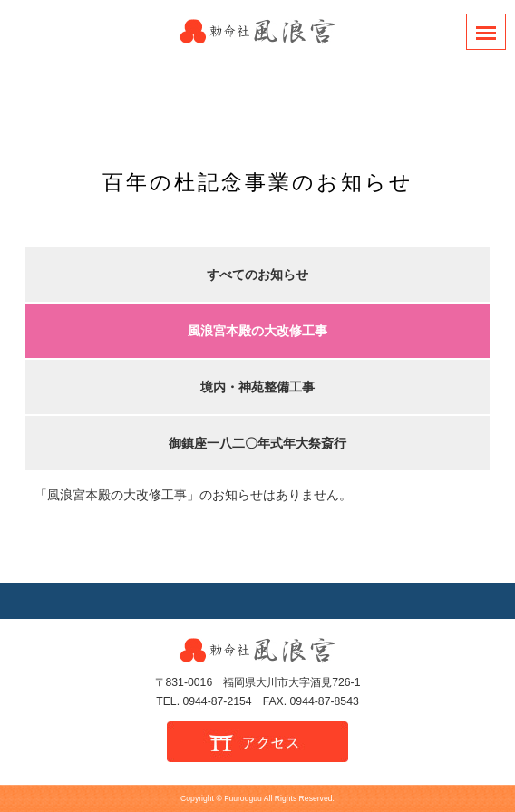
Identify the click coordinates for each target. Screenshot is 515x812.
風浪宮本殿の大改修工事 (257, 331)
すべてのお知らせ (257, 275)
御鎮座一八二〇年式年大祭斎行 (257, 443)
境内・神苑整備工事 (257, 387)
